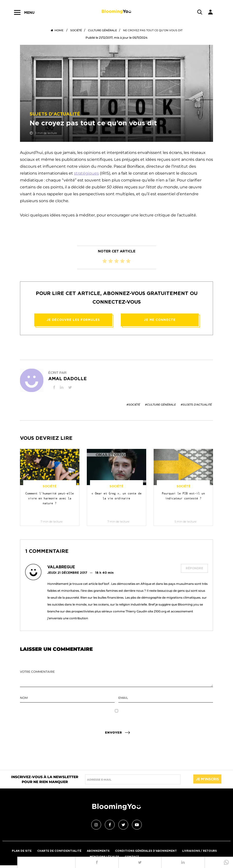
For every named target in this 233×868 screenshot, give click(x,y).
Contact (133, 855)
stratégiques (86, 173)
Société (76, 30)
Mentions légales (104, 855)
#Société (133, 405)
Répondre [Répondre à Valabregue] (194, 568)
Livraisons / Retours (204, 850)
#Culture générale (160, 405)
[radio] (105, 261)
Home (57, 30)
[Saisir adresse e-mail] (133, 779)
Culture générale (102, 30)
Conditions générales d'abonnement (148, 850)
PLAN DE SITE (17, 850)
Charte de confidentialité (57, 850)
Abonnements (98, 850)
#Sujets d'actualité (196, 405)
